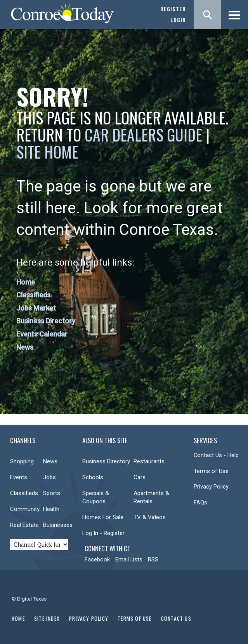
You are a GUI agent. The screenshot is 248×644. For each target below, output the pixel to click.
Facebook (97, 559)
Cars (140, 477)
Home (26, 282)
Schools (93, 477)
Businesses (58, 525)
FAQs (200, 502)
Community (25, 509)
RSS (153, 559)
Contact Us (176, 618)
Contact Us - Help (216, 455)
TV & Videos (150, 517)
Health (51, 509)
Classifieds (33, 295)
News (25, 347)
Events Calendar (42, 334)
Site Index (47, 618)
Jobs (49, 477)
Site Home (47, 152)
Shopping (22, 461)
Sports (52, 493)
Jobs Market (36, 308)
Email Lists (129, 559)
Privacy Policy (211, 487)
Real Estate (24, 525)
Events (19, 477)
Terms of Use (211, 471)
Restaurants (149, 461)
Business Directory (46, 321)
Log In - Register (103, 533)
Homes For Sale (103, 517)
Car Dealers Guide (143, 135)
